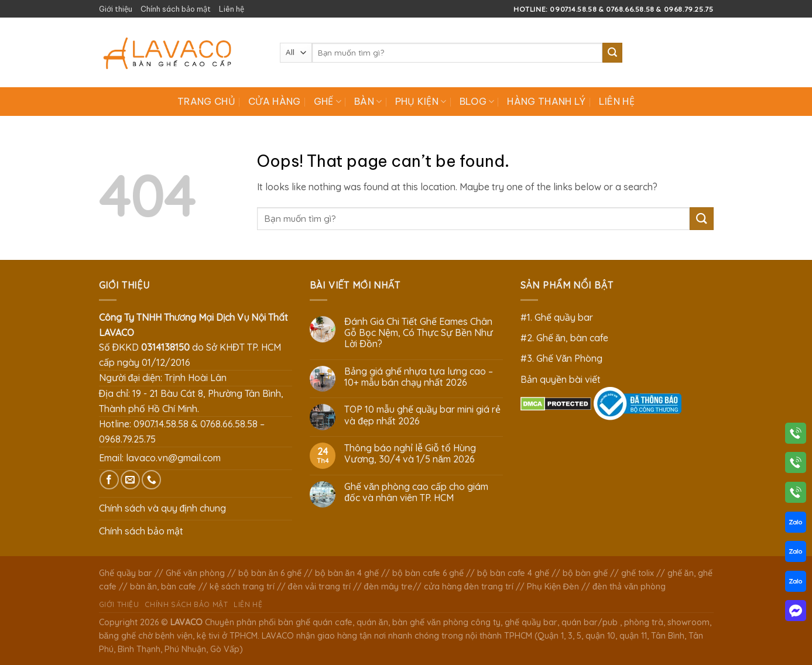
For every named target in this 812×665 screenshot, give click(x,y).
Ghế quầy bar (126, 573)
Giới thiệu (116, 9)
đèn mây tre (388, 587)
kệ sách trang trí (242, 587)
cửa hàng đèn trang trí (469, 587)
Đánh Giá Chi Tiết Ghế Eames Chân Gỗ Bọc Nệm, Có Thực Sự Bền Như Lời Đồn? (419, 333)
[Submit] (612, 53)
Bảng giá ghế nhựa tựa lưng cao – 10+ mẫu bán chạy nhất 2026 (419, 377)
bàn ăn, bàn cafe (163, 587)
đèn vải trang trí (319, 587)
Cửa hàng (275, 101)
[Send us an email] (130, 480)
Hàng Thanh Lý (546, 101)
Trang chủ (206, 101)
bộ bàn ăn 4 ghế (347, 573)
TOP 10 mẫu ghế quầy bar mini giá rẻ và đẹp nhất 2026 (422, 415)
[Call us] (151, 480)
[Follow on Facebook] (109, 480)
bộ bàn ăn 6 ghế (270, 573)
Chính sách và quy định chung (163, 508)
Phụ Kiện (421, 101)
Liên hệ (232, 9)
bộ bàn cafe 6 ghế (428, 573)
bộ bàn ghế (585, 573)
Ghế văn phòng (195, 573)
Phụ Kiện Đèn (553, 587)
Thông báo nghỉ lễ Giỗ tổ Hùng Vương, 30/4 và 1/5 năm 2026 (410, 454)
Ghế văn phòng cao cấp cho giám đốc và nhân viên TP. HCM (416, 492)
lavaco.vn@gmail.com (173, 458)
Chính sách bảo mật (176, 9)
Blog (477, 101)
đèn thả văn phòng (629, 587)
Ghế (328, 101)
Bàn (368, 101)
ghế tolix (638, 573)
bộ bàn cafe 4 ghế (513, 573)
